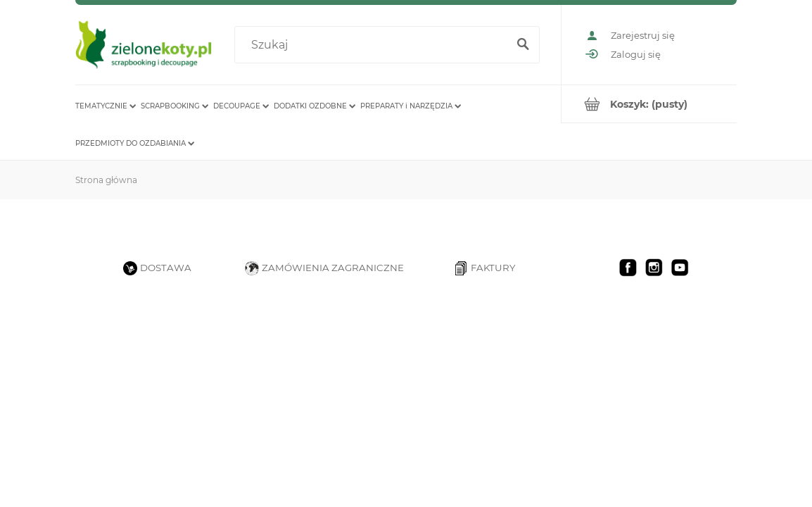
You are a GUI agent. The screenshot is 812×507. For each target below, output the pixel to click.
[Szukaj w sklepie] (374, 45)
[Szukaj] (523, 45)
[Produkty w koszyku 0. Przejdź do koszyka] (649, 104)
